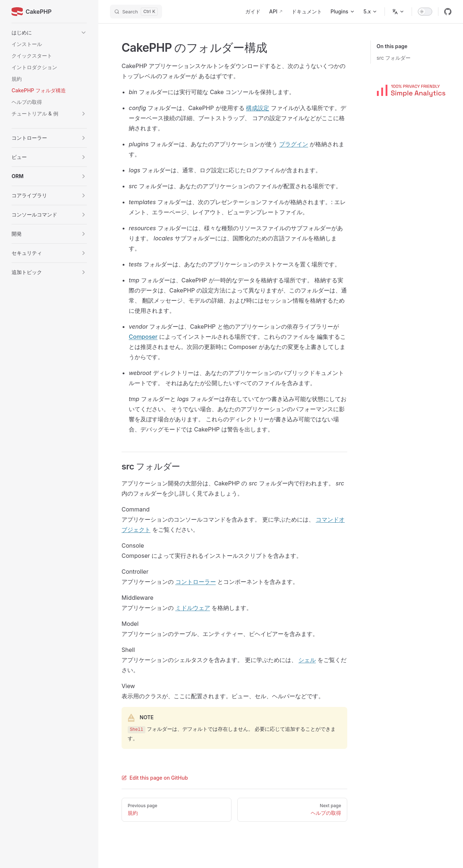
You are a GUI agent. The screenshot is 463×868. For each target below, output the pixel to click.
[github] (448, 12)
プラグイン (294, 144)
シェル (307, 660)
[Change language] (398, 12)
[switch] (425, 12)
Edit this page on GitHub (155, 778)
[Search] (136, 12)
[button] (49, 33)
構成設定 (258, 108)
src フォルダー (394, 58)
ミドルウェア (193, 608)
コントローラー (196, 582)
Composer (143, 337)
